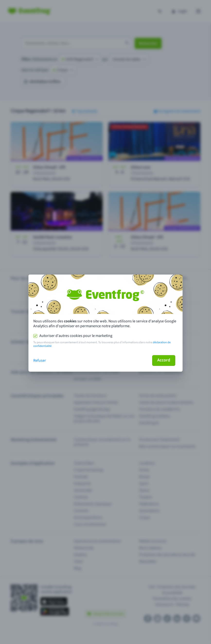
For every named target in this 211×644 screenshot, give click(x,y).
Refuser (40, 360)
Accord (164, 360)
